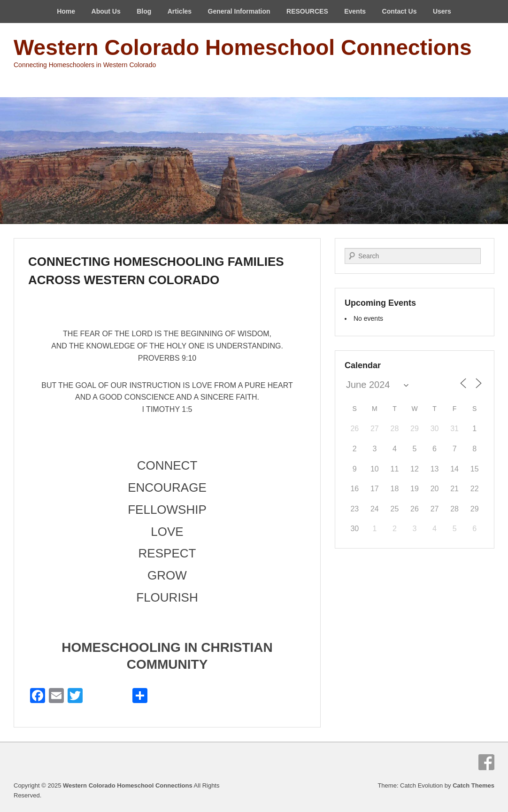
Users (442, 11)
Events (355, 11)
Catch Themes (473, 785)
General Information (239, 11)
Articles (180, 11)
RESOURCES (307, 11)
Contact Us (400, 11)
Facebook (486, 762)
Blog (144, 11)
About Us (106, 11)
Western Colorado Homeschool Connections (242, 47)
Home (66, 11)
